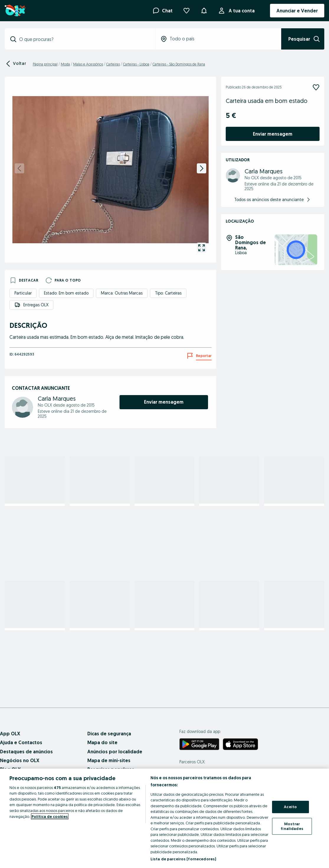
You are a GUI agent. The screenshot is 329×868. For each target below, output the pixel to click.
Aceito (290, 807)
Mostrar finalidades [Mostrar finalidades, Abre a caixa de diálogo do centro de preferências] (292, 826)
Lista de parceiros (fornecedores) (183, 859)
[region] (164, 818)
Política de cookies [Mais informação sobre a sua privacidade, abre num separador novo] (50, 816)
